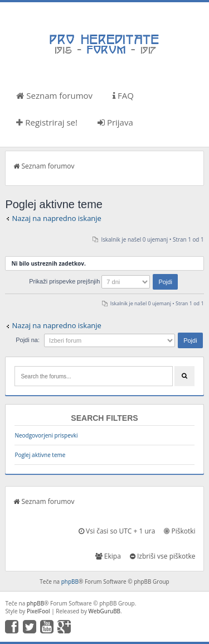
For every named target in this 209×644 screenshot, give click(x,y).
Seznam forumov (54, 95)
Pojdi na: (28, 340)
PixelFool (38, 611)
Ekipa (108, 556)
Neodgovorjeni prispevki (46, 435)
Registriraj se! (47, 122)
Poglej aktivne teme (40, 455)
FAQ (123, 95)
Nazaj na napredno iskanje (57, 218)
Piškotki (179, 531)
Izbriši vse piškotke (163, 556)
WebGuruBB (105, 611)
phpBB (70, 581)
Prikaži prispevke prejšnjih (103, 281)
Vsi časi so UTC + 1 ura (117, 531)
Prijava (115, 122)
